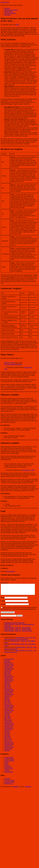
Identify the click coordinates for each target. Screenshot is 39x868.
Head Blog (28, 789)
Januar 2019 (8, 743)
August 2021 (8, 698)
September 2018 (9, 749)
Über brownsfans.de (10, 13)
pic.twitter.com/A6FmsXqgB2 (13, 364)
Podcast (7, 764)
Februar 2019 (8, 741)
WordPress (16, 789)
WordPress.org (9, 786)
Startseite (7, 8)
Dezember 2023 (9, 666)
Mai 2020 (7, 717)
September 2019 (9, 730)
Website (3, 606)
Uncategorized (11, 571)
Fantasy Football (9, 763)
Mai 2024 (7, 663)
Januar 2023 (8, 677)
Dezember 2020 (9, 708)
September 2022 (9, 682)
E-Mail (3, 603)
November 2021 (9, 693)
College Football (9, 761)
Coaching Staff (9, 760)
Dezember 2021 (9, 692)
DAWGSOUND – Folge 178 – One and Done (17, 630)
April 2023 (7, 674)
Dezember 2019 (9, 725)
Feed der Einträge (9, 782)
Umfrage (7, 772)
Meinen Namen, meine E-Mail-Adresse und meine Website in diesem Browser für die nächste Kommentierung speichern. (19, 610)
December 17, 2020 (28, 470)
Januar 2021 (8, 706)
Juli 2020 (7, 716)
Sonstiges (7, 768)
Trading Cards (8, 771)
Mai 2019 (7, 737)
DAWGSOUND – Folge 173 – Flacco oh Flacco (18, 633)
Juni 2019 (7, 735)
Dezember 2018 (9, 745)
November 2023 (9, 668)
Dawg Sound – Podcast (11, 10)
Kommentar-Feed (9, 784)
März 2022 (7, 688)
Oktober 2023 (8, 669)
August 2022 (8, 684)
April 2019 (7, 738)
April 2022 (7, 687)
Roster (6, 766)
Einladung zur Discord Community (14, 625)
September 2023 (9, 671)
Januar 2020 (8, 724)
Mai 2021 (7, 701)
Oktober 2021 (8, 695)
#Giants (12, 363)
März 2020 (7, 721)
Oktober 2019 (8, 729)
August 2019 (8, 732)
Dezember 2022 (9, 679)
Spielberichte (8, 769)
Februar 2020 (8, 722)
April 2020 (7, 719)
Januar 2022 (8, 690)
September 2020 (9, 713)
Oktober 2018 (8, 748)
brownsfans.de (5, 2)
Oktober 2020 (8, 711)
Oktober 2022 (8, 680)
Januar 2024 (8, 664)
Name (2, 600)
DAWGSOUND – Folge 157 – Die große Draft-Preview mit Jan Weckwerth (20, 641)
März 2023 (7, 676)
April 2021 (7, 703)
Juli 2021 (7, 700)
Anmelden (7, 781)
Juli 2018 (7, 753)
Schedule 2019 (9, 11)
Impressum (8, 15)
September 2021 (9, 696)
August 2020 (8, 714)
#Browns (7, 363)
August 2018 (8, 751)
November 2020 (9, 709)
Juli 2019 (7, 733)
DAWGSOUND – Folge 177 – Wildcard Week (18, 631)
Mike (18, 25)
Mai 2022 (7, 685)
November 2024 (9, 661)
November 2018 (9, 746)
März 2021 (7, 704)
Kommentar (5, 583)
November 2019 (9, 727)
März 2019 (7, 740)
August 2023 (8, 672)
